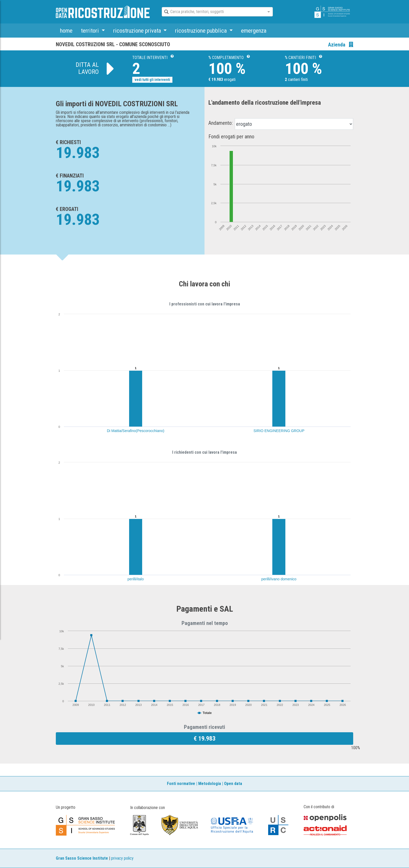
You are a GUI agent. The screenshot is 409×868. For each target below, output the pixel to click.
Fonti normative (181, 784)
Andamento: (221, 123)
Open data (233, 784)
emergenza (254, 31)
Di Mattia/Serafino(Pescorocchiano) (136, 431)
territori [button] (91, 31)
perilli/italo (136, 579)
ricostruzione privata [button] (138, 31)
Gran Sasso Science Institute (82, 858)
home (66, 31)
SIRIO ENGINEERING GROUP (279, 431)
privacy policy (122, 858)
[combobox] (213, 12)
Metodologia (210, 784)
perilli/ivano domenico (279, 579)
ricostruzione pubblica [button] (202, 31)
